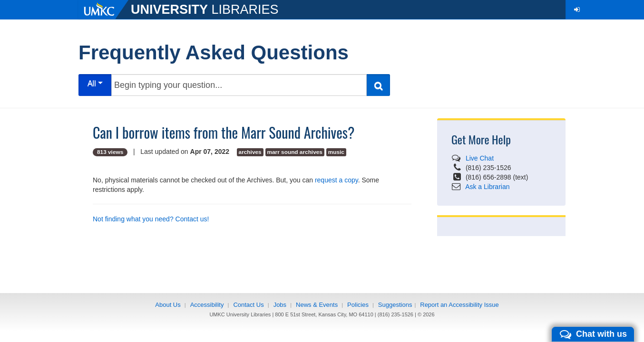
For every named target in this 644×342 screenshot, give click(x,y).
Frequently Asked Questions (214, 52)
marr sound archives (295, 152)
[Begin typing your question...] (239, 85)
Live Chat (480, 158)
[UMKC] (105, 9)
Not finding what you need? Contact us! (151, 219)
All (95, 83)
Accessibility (207, 305)
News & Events (317, 305)
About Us (168, 305)
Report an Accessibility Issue (459, 305)
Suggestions (395, 305)
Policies (358, 305)
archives (250, 152)
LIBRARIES (205, 9)
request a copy (337, 180)
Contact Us (248, 305)
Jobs (280, 305)
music (336, 152)
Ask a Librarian (487, 187)
